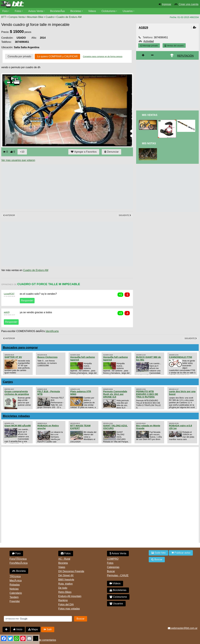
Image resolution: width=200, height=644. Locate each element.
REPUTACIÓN (185, 56)
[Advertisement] (59, 187)
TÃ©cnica (15, 576)
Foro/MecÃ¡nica (19, 563)
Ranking (63, 600)
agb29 (7, 312)
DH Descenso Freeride (71, 571)
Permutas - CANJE (118, 575)
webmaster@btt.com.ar (183, 628)
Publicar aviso (181, 553)
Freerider (15, 601)
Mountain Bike (35, 17)
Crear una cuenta (189, 4)
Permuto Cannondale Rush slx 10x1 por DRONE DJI (115, 394)
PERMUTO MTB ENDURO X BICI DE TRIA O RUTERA (147, 394)
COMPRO (113, 559)
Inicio (18, 629)
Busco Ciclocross (47, 357)
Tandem (14, 597)
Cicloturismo (108, 11)
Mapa (33, 629)
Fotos (18, 11)
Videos (92, 11)
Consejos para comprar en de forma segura (103, 56)
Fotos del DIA (66, 604)
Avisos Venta (36, 11)
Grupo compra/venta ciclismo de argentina (17, 393)
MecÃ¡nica (16, 581)
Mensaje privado (149, 46)
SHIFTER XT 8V (13, 357)
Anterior (9, 215)
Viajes (62, 567)
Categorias (113, 567)
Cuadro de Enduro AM (69, 17)
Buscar (111, 571)
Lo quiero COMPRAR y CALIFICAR (57, 56)
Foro (5, 11)
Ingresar (167, 4)
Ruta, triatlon (66, 584)
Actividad (148, 41)
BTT (4, 17)
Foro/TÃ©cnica (18, 559)
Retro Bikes (65, 592)
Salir (48, 629)
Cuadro (50, 17)
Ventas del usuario (174, 46)
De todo (63, 588)
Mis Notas (149, 143)
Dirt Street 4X (66, 575)
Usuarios (128, 11)
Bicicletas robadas (16, 416)
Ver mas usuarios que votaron (18, 160)
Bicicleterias (118, 590)
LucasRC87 (9, 294)
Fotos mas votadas (69, 609)
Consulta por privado (19, 56)
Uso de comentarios (45, 640)
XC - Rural (64, 559)
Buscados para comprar (20, 347)
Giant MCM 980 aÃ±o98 (18, 426)
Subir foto (158, 553)
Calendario (16, 593)
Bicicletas (76, 11)
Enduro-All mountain (70, 596)
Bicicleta (19, 571)
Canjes (8, 382)
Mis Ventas (150, 115)
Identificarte (52, 331)
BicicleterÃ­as (57, 11)
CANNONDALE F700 (180, 357)
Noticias (14, 589)
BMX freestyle (66, 580)
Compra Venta (17, 17)
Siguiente (125, 215)
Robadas (15, 585)
